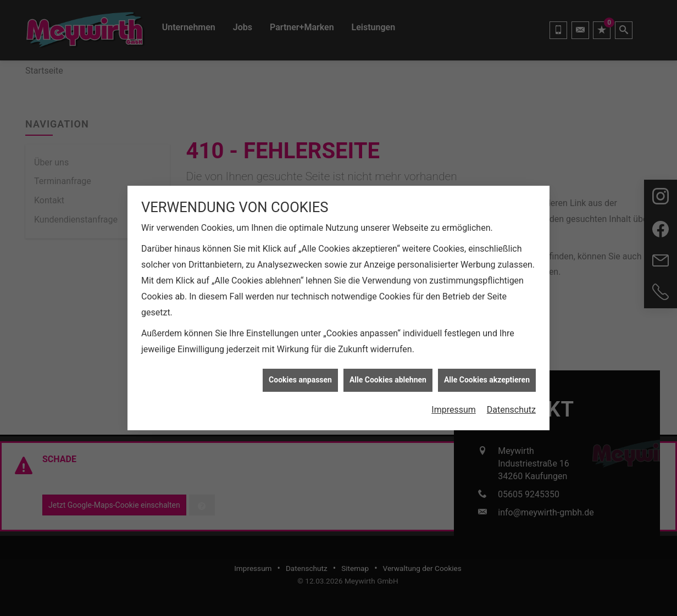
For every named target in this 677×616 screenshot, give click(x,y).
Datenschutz (511, 401)
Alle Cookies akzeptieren (487, 371)
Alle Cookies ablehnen (388, 371)
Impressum (454, 401)
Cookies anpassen (300, 371)
